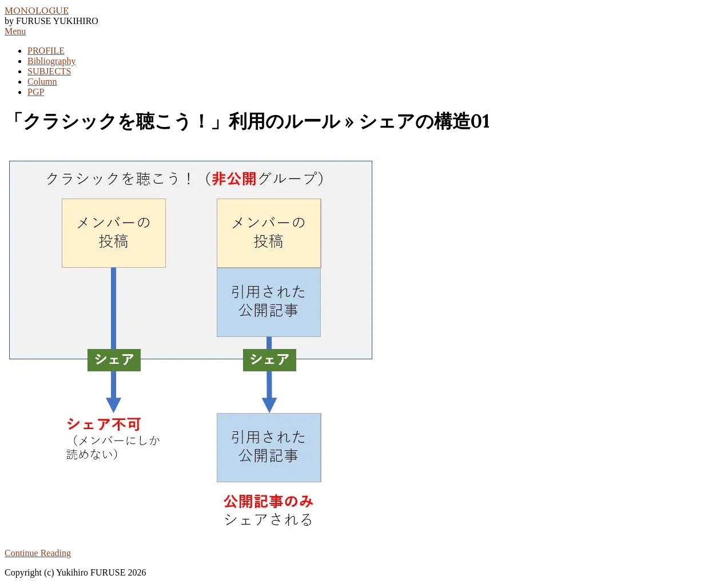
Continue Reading (38, 553)
